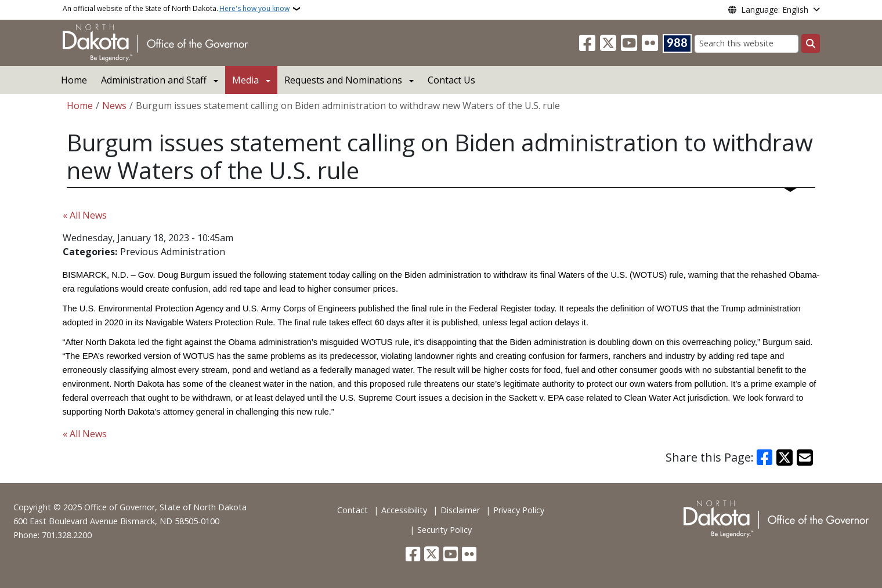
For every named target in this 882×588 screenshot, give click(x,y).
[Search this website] (747, 44)
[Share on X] (785, 458)
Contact (353, 510)
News (114, 106)
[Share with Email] (805, 458)
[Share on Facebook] (765, 458)
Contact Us (451, 80)
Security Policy (444, 530)
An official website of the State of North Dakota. (176, 9)
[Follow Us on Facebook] (587, 43)
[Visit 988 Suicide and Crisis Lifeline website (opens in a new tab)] (677, 43)
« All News (85, 215)
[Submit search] (811, 43)
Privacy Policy (519, 510)
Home (74, 80)
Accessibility (404, 510)
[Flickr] (650, 43)
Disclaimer (460, 510)
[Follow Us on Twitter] (608, 43)
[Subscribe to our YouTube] (629, 43)
